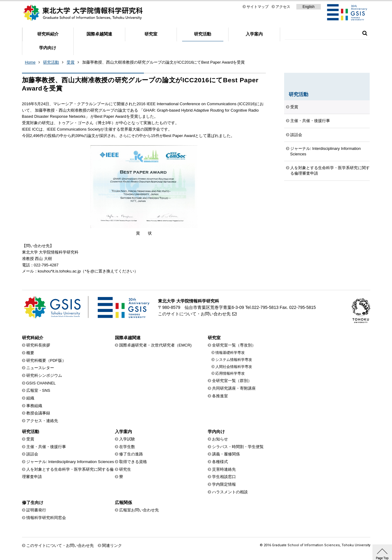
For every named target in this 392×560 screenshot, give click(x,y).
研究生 (125, 469)
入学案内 (254, 34)
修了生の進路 (131, 454)
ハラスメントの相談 (230, 492)
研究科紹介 (48, 34)
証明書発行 (36, 510)
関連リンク (112, 545)
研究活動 (203, 34)
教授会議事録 (38, 413)
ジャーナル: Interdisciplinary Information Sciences (326, 151)
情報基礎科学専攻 (230, 353)
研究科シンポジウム (44, 375)
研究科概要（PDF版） (46, 360)
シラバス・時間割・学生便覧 (238, 447)
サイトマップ (258, 7)
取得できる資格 (133, 462)
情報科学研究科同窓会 (46, 518)
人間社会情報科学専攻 (234, 367)
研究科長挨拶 (38, 345)
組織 (30, 398)
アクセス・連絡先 (42, 421)
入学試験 (127, 439)
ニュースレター (40, 368)
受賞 (71, 62)
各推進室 (220, 396)
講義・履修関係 (226, 454)
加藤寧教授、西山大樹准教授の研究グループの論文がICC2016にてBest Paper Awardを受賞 (163, 62)
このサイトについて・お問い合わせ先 (194, 314)
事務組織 (34, 406)
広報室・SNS (38, 390)
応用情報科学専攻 (230, 373)
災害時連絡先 (224, 469)
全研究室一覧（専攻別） (234, 345)
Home (30, 62)
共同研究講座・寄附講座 (234, 388)
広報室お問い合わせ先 (139, 510)
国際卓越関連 (99, 34)
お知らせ (220, 439)
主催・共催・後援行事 (310, 121)
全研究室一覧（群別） (232, 381)
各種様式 (220, 462)
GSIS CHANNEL (41, 383)
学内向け (48, 48)
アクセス (283, 7)
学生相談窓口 (224, 477)
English (308, 7)
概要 (30, 353)
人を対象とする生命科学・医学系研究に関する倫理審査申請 (330, 171)
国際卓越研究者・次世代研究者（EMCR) (156, 345)
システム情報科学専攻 (234, 360)
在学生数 (127, 447)
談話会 (296, 135)
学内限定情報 (224, 484)
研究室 (151, 34)
